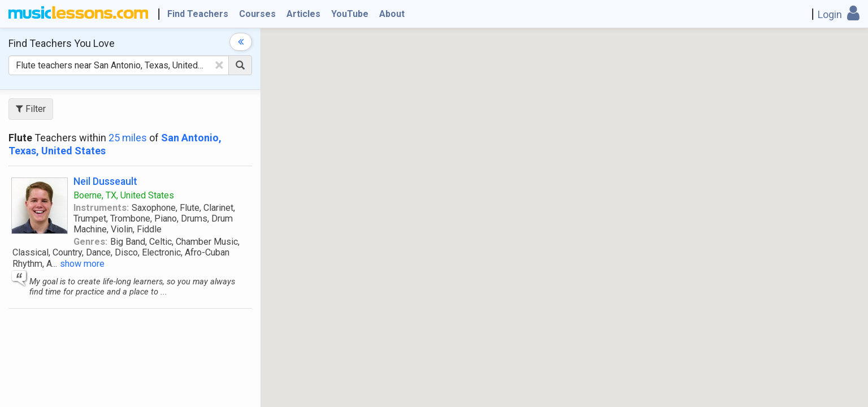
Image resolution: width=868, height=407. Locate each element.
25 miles (128, 138)
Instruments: (101, 208)
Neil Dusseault (105, 181)
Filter (31, 109)
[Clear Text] (219, 65)
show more (82, 264)
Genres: (90, 242)
